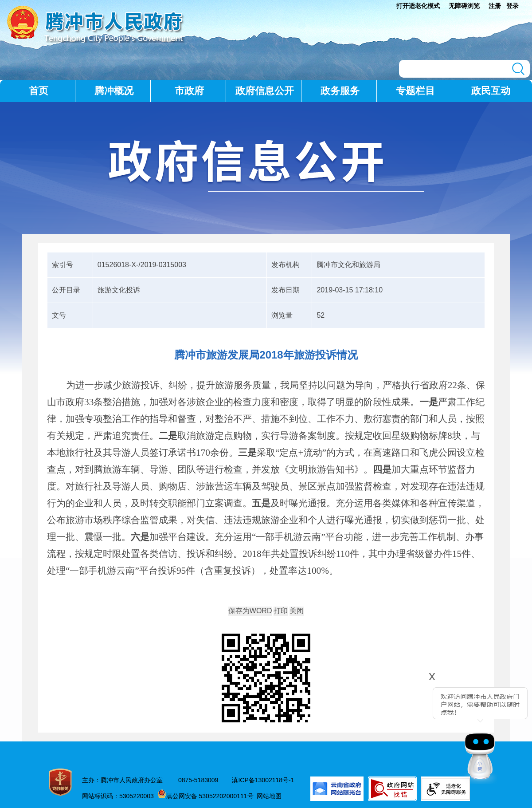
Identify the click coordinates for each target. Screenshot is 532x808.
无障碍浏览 (464, 6)
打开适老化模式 (418, 6)
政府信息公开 (265, 91)
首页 (39, 91)
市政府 (189, 91)
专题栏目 (415, 91)
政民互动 (491, 91)
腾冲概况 (114, 91)
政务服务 (340, 91)
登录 (512, 6)
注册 (495, 6)
